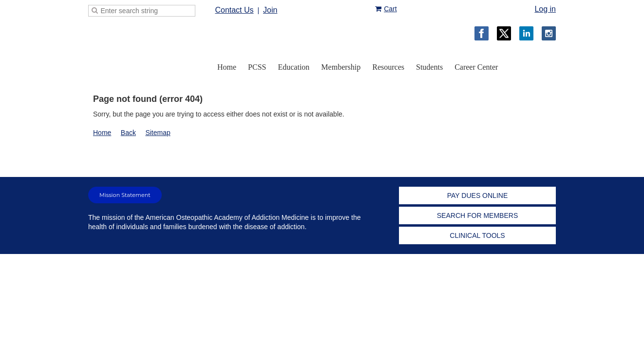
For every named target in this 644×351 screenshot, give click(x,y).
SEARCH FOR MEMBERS (477, 215)
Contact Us (234, 10)
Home (102, 133)
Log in (545, 9)
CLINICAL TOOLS (477, 235)
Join (270, 10)
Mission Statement (125, 195)
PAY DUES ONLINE (477, 195)
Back (128, 133)
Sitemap (158, 133)
